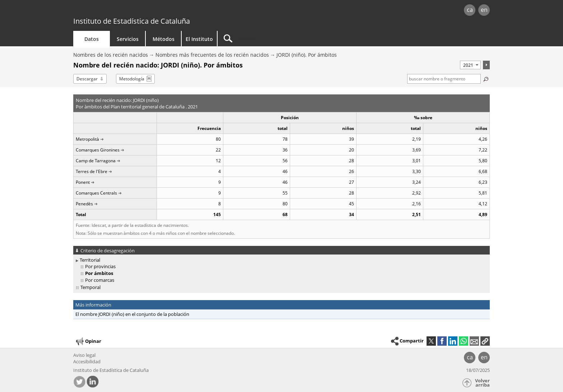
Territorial (90, 260)
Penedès (84, 204)
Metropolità (87, 139)
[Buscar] (279, 39)
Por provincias (100, 266)
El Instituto (199, 39)
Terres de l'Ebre (92, 171)
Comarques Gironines (98, 150)
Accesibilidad (87, 361)
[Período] (470, 65)
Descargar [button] (87, 79)
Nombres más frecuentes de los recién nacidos (212, 55)
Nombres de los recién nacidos (111, 55)
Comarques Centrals (96, 193)
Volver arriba (482, 383)
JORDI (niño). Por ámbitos (307, 55)
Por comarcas (100, 280)
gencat (157, 11)
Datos (92, 39)
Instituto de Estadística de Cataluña (132, 21)
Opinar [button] (88, 341)
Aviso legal (84, 355)
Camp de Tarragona (96, 161)
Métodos (164, 39)
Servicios (128, 39)
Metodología (132, 79)
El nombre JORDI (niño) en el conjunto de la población (132, 314)
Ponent (83, 182)
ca (470, 10)
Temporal (90, 287)
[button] (485, 341)
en (484, 10)
